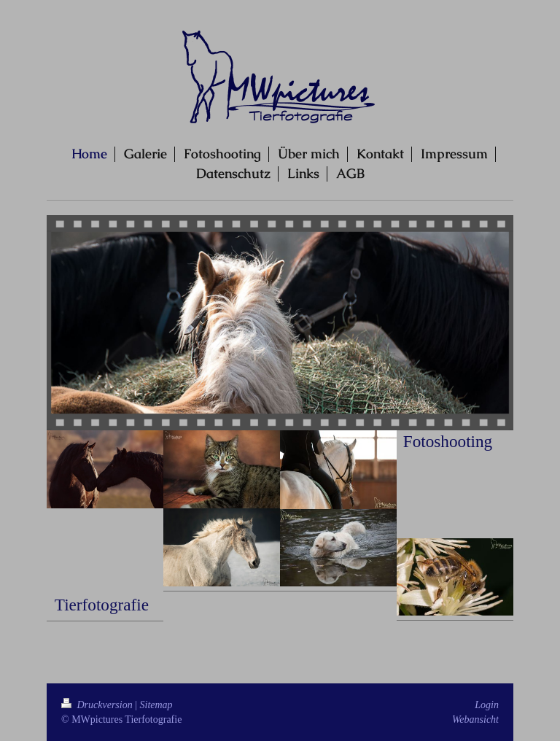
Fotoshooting (448, 441)
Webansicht (475, 719)
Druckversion (98, 705)
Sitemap (156, 705)
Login (487, 705)
